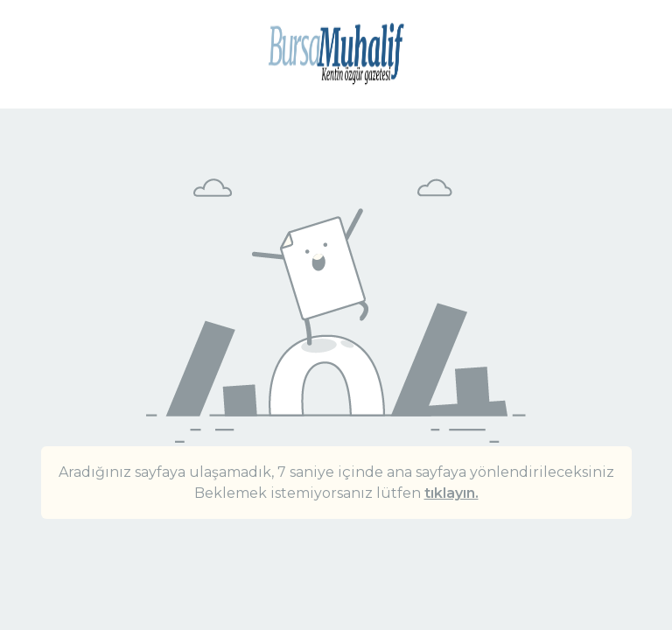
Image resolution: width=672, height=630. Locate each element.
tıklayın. (451, 493)
